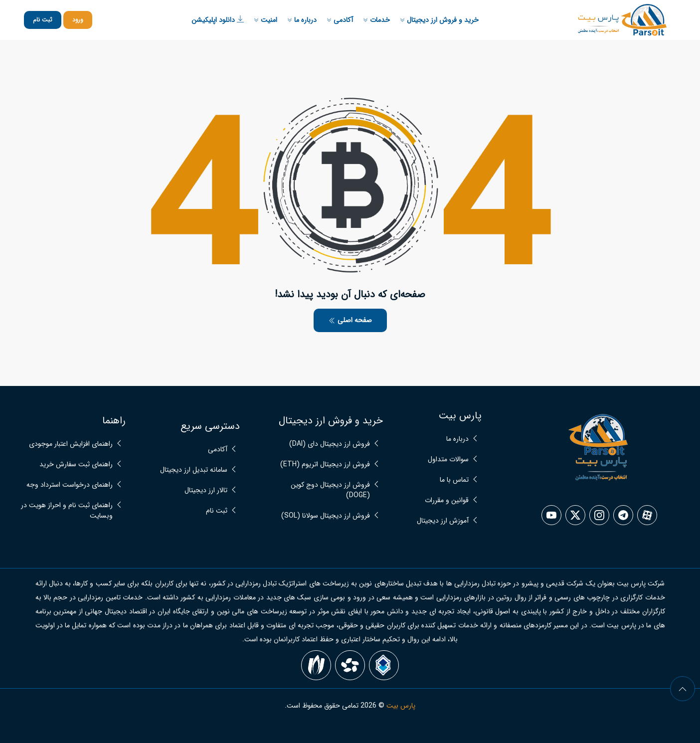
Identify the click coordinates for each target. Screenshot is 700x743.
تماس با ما (454, 480)
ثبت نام (43, 20)
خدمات (376, 20)
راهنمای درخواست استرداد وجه (70, 485)
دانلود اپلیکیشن (218, 20)
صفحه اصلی (350, 320)
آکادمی (340, 20)
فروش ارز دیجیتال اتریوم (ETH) (325, 464)
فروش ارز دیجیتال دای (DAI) (330, 444)
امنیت (265, 20)
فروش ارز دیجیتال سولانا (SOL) (326, 516)
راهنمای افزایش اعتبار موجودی (71, 444)
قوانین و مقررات (447, 500)
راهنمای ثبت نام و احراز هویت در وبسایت (67, 511)
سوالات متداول (448, 460)
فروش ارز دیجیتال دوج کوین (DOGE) (330, 490)
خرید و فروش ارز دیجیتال (439, 20)
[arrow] (683, 689)
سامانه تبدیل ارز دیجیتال (194, 470)
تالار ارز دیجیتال (206, 490)
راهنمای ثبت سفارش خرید (76, 464)
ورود (78, 20)
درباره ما (302, 20)
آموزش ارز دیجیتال (443, 521)
